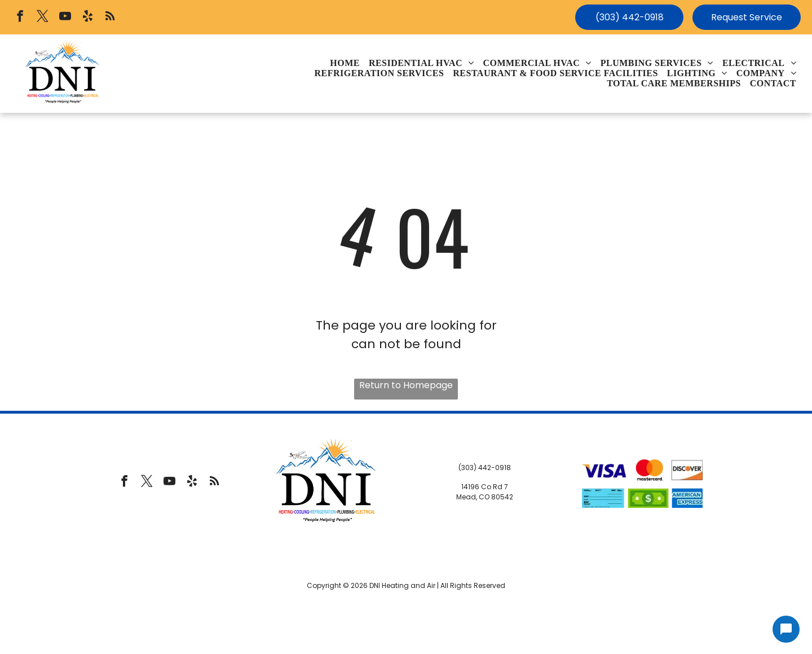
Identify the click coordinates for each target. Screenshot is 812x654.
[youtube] (65, 17)
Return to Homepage (406, 385)
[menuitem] (345, 63)
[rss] (110, 17)
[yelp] (88, 17)
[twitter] (43, 17)
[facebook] (20, 17)
